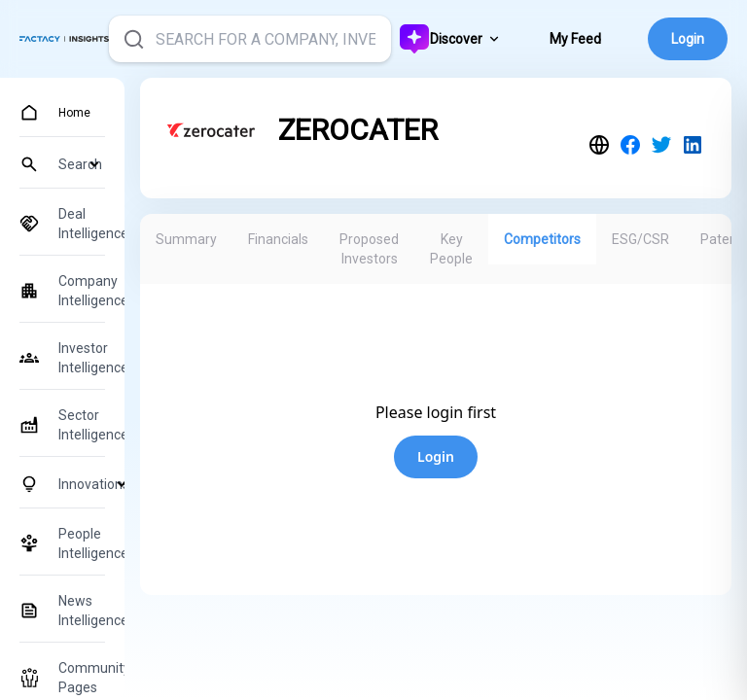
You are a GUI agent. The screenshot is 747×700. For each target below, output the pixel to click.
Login (688, 39)
